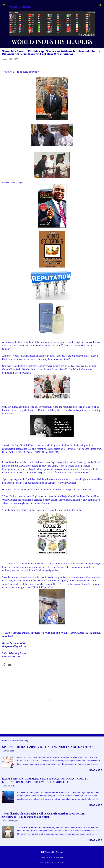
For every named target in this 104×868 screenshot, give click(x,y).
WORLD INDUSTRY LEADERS (52, 41)
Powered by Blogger (52, 852)
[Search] (100, 6)
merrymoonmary (58, 857)
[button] (100, 52)
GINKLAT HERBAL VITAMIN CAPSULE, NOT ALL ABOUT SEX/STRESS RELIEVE (48, 747)
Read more (96, 770)
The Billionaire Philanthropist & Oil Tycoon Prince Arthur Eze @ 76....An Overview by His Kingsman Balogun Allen (43, 815)
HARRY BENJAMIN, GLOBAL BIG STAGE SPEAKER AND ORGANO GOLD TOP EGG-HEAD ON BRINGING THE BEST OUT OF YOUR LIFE (46, 780)
